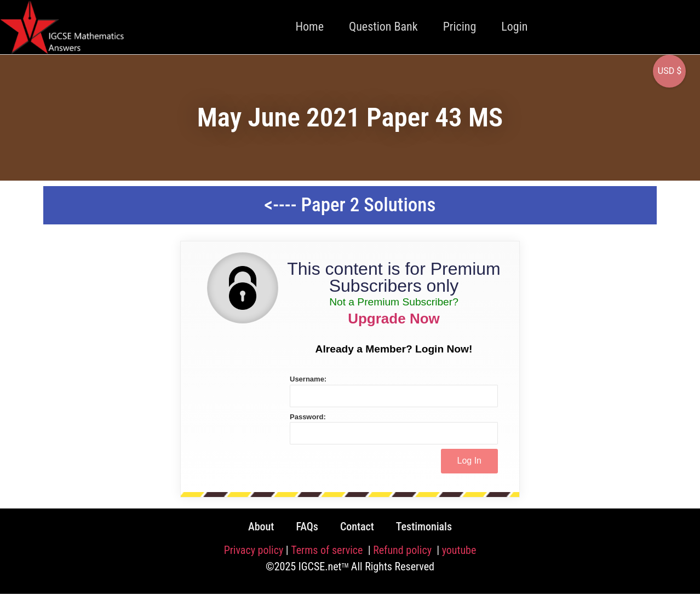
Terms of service (328, 550)
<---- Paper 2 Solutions (350, 205)
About (261, 527)
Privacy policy (254, 550)
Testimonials (424, 527)
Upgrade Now (394, 319)
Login (514, 27)
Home (309, 27)
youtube (459, 550)
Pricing (460, 27)
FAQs (307, 527)
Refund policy (403, 550)
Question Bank (383, 27)
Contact (357, 527)
